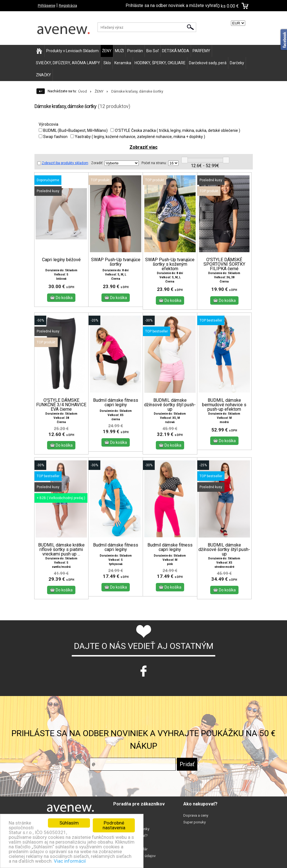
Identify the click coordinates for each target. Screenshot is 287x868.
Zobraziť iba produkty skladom (63, 163)
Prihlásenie (47, 5)
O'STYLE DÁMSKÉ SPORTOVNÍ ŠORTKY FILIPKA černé (224, 264)
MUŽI (119, 51)
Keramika (123, 63)
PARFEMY (201, 51)
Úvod (83, 91)
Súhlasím (69, 823)
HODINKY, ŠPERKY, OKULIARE (160, 63)
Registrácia (68, 5)
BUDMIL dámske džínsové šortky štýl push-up (170, 409)
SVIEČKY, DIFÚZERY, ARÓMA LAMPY (68, 63)
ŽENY (107, 51)
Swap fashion (53, 137)
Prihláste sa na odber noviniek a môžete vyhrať (171, 5)
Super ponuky (195, 827)
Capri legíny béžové (61, 260)
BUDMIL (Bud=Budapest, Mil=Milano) (73, 130)
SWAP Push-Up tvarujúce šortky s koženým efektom (170, 264)
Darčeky (237, 63)
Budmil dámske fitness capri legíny (116, 407)
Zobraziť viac (143, 147)
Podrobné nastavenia (114, 825)
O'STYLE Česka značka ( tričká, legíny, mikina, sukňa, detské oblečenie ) (175, 130)
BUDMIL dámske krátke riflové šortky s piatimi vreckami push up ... (61, 554)
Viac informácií (70, 861)
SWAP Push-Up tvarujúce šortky (116, 262)
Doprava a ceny (196, 820)
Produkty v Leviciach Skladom (72, 51)
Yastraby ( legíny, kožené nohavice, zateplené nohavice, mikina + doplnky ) (138, 137)
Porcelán (135, 51)
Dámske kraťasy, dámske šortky (137, 91)
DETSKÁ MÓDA (176, 51)
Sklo (107, 63)
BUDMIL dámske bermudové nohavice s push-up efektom (224, 409)
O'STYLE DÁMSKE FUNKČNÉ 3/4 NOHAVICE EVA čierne (61, 409)
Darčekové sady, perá (208, 63)
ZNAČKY (43, 75)
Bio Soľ (152, 51)
